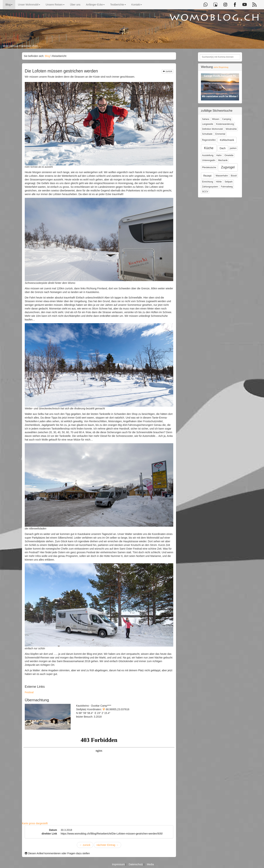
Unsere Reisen (55, 5)
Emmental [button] (220, 134)
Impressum (119, 864)
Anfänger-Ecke (95, 5)
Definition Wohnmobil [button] (212, 129)
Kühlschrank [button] (227, 140)
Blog (9, 5)
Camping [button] (227, 119)
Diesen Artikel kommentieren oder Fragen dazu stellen (57, 853)
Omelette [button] (229, 155)
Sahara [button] (206, 119)
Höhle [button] (219, 182)
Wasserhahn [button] (222, 176)
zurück (167, 71)
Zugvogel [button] (228, 167)
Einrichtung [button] (208, 182)
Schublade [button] (207, 134)
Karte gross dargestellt (35, 823)
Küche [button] (209, 148)
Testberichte (118, 5)
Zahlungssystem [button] (210, 187)
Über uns (75, 5)
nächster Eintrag (108, 845)
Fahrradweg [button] (227, 187)
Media (150, 864)
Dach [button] (223, 148)
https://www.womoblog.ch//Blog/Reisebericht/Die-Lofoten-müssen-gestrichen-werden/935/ (112, 834)
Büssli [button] (234, 176)
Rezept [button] (207, 176)
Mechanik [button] (223, 160)
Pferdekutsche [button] (209, 167)
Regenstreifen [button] (209, 140)
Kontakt (137, 5)
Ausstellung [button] (208, 155)
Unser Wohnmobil (29, 5)
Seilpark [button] (229, 182)
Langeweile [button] (208, 124)
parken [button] (233, 148)
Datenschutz (136, 864)
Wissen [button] (216, 119)
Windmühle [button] (231, 129)
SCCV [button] (205, 192)
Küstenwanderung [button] (225, 124)
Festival (29, 692)
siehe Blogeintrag (221, 67)
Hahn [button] (219, 155)
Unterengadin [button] (209, 160)
